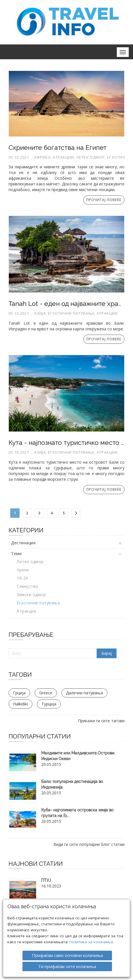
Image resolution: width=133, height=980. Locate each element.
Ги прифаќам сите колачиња (67, 956)
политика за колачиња (91, 931)
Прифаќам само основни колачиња (67, 945)
